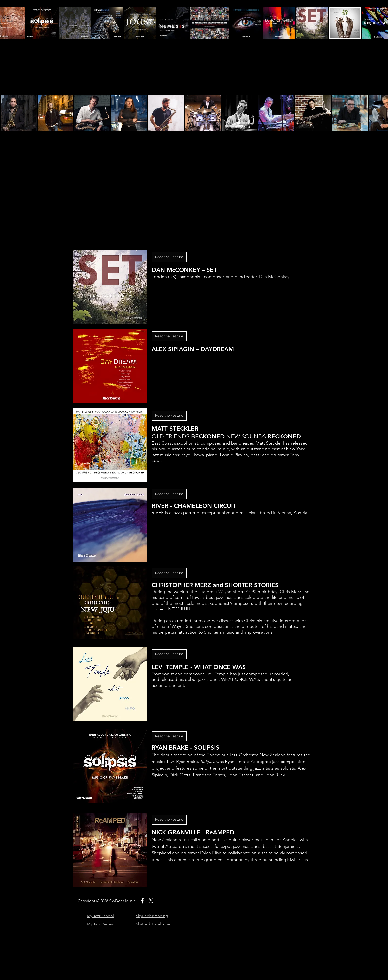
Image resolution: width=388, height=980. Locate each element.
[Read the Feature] (169, 416)
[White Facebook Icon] (142, 901)
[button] (169, 257)
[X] (151, 901)
